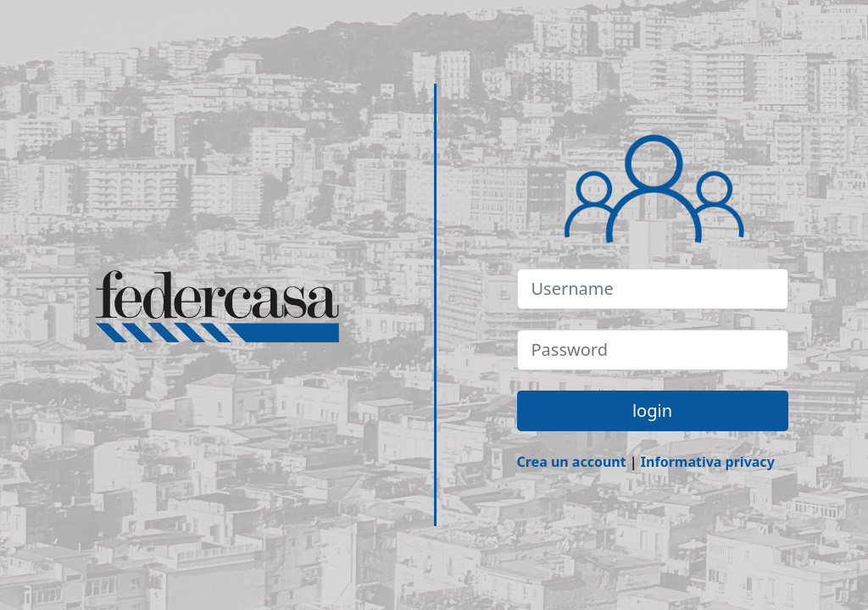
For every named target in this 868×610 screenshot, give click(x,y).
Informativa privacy (708, 462)
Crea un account (572, 462)
